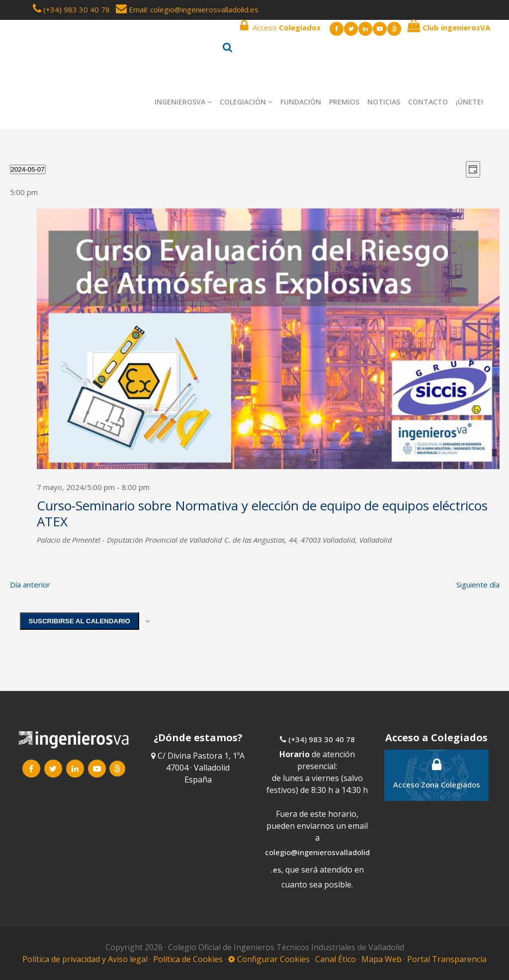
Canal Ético (336, 959)
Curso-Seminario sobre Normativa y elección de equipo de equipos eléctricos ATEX (262, 513)
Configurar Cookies (269, 959)
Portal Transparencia (447, 959)
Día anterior (30, 585)
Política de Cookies (189, 959)
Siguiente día (478, 585)
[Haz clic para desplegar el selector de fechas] (28, 169)
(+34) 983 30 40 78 (77, 9)
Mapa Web (382, 959)
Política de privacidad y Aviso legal (86, 959)
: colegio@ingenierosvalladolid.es (203, 9)
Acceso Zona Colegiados (437, 773)
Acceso (280, 26)
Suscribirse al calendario (80, 621)
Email (131, 9)
